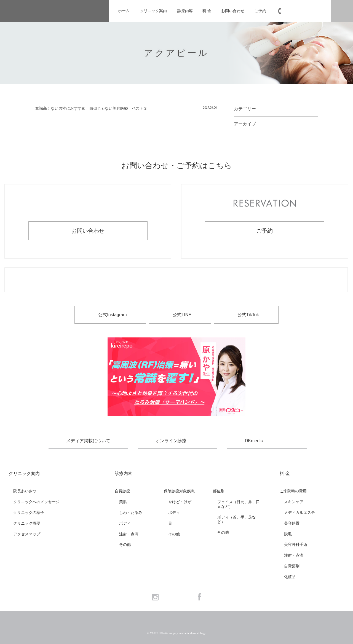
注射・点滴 (129, 534)
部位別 (219, 491)
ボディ (125, 523)
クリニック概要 (27, 523)
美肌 (123, 502)
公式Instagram (112, 315)
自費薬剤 (292, 566)
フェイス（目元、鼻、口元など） (239, 504)
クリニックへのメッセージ (36, 502)
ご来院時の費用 (293, 491)
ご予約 (260, 11)
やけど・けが (180, 502)
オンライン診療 (171, 441)
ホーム (124, 11)
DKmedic (254, 441)
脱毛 (288, 534)
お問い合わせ (233, 11)
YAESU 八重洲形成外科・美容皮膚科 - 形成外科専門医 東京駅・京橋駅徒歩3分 (54, 11)
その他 (125, 544)
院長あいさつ (25, 491)
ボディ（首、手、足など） (237, 520)
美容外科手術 (296, 544)
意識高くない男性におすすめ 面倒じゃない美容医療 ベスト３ (91, 108)
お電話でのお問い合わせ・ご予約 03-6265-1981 (176, 280)
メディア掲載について (88, 441)
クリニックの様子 (29, 512)
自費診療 (122, 491)
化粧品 (290, 577)
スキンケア (294, 502)
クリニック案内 (153, 11)
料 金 (207, 11)
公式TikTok (248, 315)
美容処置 (292, 523)
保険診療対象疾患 (179, 491)
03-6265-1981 (304, 11)
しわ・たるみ (131, 512)
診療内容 (185, 11)
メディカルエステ (299, 512)
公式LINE (182, 315)
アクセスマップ (27, 534)
